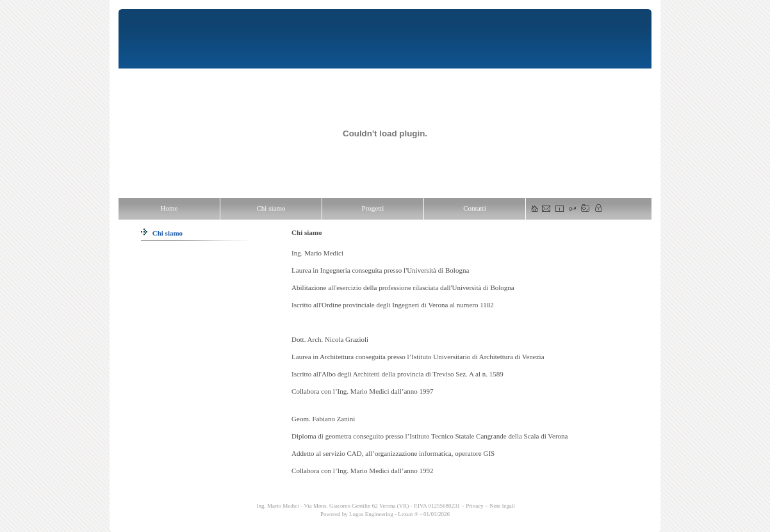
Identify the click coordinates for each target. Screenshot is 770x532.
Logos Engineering (371, 514)
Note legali (502, 506)
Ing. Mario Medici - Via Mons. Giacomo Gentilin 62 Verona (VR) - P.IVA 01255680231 (357, 506)
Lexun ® (408, 514)
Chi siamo (162, 233)
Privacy (475, 506)
